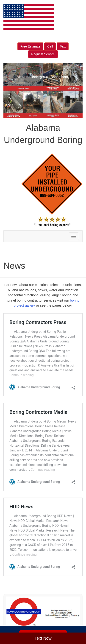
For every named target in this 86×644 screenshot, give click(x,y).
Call (50, 46)
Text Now (43, 638)
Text (63, 46)
